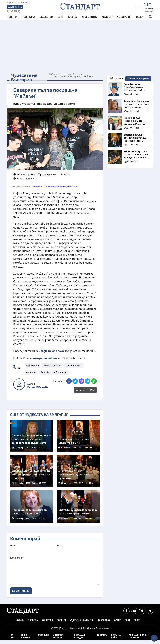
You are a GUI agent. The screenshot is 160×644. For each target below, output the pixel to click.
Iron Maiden (33, 369)
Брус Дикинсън (74, 369)
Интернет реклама (58, 640)
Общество (46, 17)
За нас (13, 640)
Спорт (137, 624)
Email (60, 549)
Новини (12, 17)
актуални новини (45, 362)
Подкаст (61, 624)
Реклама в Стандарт (80, 640)
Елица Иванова (38, 391)
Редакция (44, 639)
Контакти (102, 639)
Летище (31, 376)
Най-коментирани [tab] (138, 78)
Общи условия (25, 640)
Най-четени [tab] (116, 78)
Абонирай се (15, 7)
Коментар (17, 562)
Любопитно (90, 17)
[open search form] (150, 17)
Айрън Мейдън (52, 369)
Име (13, 549)
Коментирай (85, 394)
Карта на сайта (116, 640)
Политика (28, 17)
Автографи (61, 376)
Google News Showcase (54, 351)
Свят (60, 17)
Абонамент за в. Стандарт (138, 640)
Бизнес (73, 17)
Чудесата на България (117, 17)
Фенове (45, 376)
